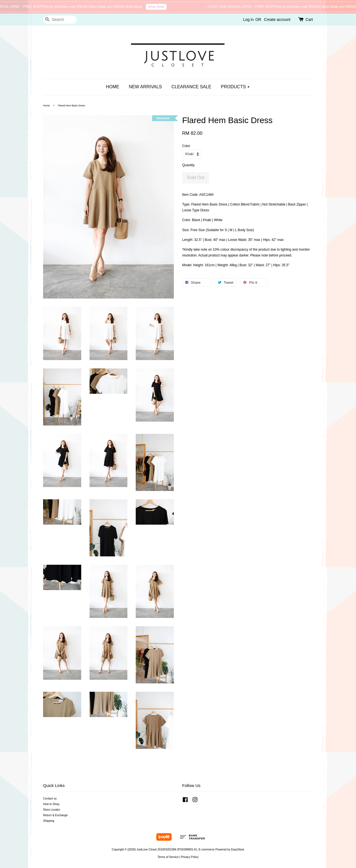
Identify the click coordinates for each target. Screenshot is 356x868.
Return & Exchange (55, 815)
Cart (309, 19)
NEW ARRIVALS (145, 87)
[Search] (60, 20)
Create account (277, 19)
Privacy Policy (190, 857)
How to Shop (51, 804)
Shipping (49, 821)
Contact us (50, 799)
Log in (248, 19)
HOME (113, 87)
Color (186, 146)
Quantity (188, 165)
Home (46, 106)
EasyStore (238, 849)
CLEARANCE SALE (191, 87)
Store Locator (52, 810)
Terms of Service (168, 857)
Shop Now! (161, 7)
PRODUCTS (235, 87)
